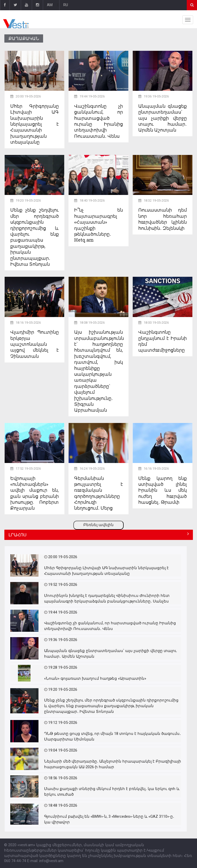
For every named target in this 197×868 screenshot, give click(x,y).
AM (50, 5)
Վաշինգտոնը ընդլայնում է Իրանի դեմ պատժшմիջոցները (162, 341)
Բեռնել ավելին (98, 525)
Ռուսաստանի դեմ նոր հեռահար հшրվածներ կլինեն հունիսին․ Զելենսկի (162, 219)
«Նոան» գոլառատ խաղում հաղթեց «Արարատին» (95, 679)
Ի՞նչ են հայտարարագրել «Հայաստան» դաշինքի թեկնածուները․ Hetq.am (98, 225)
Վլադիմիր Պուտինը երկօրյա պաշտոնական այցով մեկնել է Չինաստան (35, 344)
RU (66, 5)
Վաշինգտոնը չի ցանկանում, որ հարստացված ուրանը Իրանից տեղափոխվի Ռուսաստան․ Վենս (98, 121)
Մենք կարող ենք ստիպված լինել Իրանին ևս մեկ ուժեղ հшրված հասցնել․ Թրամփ (162, 490)
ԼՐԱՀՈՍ (17, 535)
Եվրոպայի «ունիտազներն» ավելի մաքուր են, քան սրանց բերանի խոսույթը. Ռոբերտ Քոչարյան (35, 493)
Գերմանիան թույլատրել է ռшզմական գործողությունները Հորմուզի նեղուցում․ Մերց (98, 493)
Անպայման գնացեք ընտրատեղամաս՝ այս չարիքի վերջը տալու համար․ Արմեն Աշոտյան (162, 118)
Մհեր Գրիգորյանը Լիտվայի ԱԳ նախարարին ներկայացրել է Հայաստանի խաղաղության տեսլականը (35, 124)
